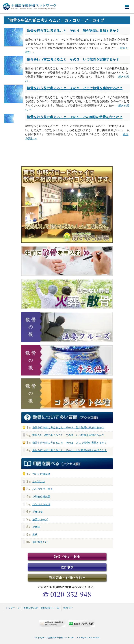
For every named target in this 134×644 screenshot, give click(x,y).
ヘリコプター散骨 (43, 489)
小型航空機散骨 (41, 497)
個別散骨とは (40, 542)
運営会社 (68, 608)
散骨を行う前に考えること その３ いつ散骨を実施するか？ (73, 59)
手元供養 (38, 512)
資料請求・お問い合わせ (67, 578)
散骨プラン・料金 (67, 557)
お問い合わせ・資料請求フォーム (42, 608)
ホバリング (39, 481)
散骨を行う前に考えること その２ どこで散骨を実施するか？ (75, 88)
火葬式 (36, 527)
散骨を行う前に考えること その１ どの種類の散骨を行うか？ (75, 117)
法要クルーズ (40, 519)
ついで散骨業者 (41, 474)
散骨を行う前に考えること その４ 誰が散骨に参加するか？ (73, 31)
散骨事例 (67, 567)
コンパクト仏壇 (41, 504)
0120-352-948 (71, 594)
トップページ (13, 608)
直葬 (35, 535)
